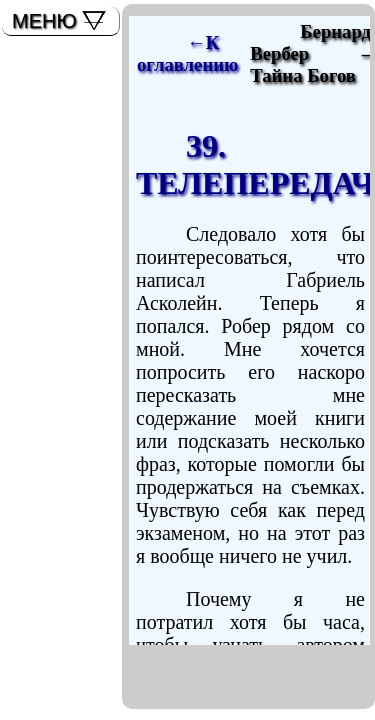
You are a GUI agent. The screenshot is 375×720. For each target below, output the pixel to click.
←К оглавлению (187, 53)
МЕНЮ (44, 21)
